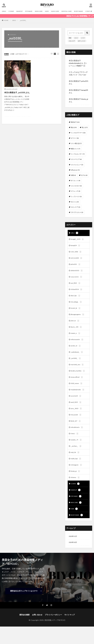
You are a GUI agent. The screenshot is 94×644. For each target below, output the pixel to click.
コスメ (76, 38)
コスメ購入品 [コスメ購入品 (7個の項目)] (76, 143)
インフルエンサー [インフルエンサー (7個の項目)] (78, 154)
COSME (12, 11)
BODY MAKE (87, 11)
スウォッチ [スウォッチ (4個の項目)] (75, 191)
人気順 (13, 54)
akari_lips (76, 298)
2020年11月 (73, 548)
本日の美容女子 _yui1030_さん (17, 94)
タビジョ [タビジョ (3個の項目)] (75, 202)
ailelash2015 (77, 272)
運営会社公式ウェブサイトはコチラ (24, 603)
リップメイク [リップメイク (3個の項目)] (76, 196)
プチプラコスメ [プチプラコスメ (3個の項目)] (77, 212)
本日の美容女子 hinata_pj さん (78, 100)
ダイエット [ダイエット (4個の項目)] (75, 181)
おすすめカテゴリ (24, 54)
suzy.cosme (77, 279)
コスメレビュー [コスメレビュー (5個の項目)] (77, 165)
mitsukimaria (77, 435)
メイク (83, 38)
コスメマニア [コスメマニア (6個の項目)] (76, 159)
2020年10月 (73, 554)
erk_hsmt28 (77, 259)
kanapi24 (76, 246)
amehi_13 (76, 350)
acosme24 (76, 403)
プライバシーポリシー (53, 627)
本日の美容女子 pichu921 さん (79, 82)
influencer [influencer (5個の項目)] (75, 170)
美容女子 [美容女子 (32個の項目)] (75, 122)
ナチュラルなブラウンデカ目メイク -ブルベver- (78, 73)
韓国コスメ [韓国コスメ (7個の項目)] (75, 149)
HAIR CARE (61, 11)
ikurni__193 (77, 331)
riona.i (75, 442)
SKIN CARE (43, 11)
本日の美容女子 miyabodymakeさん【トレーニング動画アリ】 (78, 63)
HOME (6, 20)
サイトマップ (70, 627)
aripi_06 (76, 461)
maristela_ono (78, 370)
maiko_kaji (76, 468)
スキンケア (72, 41)
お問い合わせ (37, 627)
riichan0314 (77, 292)
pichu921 (76, 266)
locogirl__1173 (78, 240)
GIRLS (4, 11)
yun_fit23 (76, 285)
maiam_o (76, 337)
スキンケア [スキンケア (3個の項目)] (75, 207)
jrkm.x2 (75, 324)
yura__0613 (77, 416)
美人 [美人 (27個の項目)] (85, 127)
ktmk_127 (76, 429)
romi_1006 (77, 253)
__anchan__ (77, 455)
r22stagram (77, 474)
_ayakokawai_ (78, 357)
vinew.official (78, 383)
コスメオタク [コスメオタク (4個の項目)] (76, 186)
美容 (70, 38)
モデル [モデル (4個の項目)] (84, 175)
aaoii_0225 (77, 409)
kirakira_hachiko (79, 377)
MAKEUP (21, 11)
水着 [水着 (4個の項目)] (73, 175)
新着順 (7, 54)
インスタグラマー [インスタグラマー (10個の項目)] (78, 133)
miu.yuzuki (76, 422)
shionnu (76, 487)
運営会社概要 (24, 627)
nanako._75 (77, 448)
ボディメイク (82, 41)
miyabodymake (78, 396)
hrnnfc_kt (76, 311)
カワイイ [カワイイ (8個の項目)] (75, 138)
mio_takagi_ (77, 305)
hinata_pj (76, 481)
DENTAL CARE (74, 11)
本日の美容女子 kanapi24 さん (78, 91)
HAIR (52, 11)
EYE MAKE (32, 11)
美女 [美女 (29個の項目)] (74, 127)
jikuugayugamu (78, 318)
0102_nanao (77, 390)
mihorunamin (77, 344)
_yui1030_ (23, 20)
